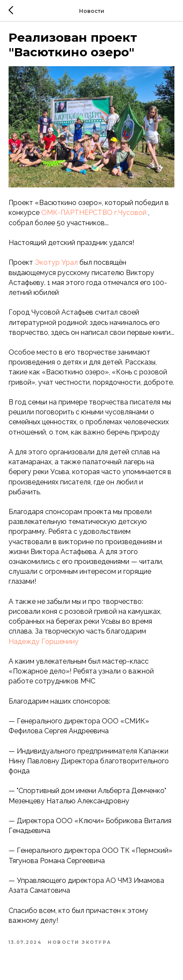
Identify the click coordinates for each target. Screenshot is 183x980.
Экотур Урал (56, 262)
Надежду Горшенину (44, 642)
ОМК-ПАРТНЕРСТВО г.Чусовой (94, 213)
